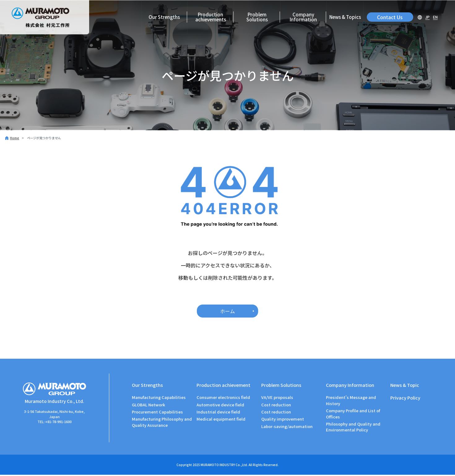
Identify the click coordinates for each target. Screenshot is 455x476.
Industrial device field (218, 413)
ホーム (227, 311)
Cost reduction (276, 406)
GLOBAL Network (148, 406)
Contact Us (390, 17)
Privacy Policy (405, 399)
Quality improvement (283, 420)
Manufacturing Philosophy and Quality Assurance (162, 423)
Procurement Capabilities (157, 413)
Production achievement (224, 385)
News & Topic (405, 385)
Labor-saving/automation (287, 427)
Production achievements (211, 17)
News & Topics (345, 17)
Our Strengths (164, 17)
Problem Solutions (257, 17)
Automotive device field (220, 406)
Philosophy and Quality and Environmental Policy (353, 428)
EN (435, 17)
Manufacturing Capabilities (159, 398)
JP (427, 17)
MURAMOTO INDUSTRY (218, 466)
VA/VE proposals (277, 398)
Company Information (303, 17)
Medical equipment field (221, 420)
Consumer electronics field (223, 398)
